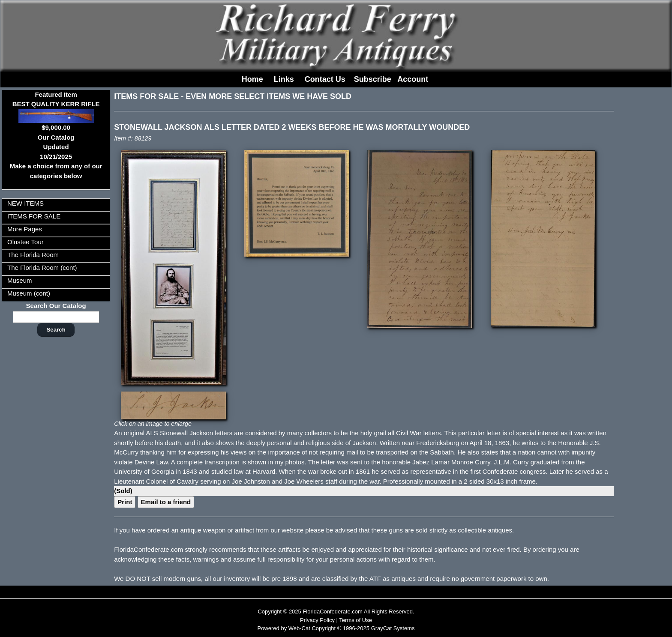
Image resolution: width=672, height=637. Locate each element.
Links (284, 79)
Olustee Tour (25, 242)
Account (413, 79)
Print (125, 502)
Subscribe (373, 79)
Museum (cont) (29, 293)
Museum (20, 280)
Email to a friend (166, 502)
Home (252, 79)
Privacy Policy (317, 620)
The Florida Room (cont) (42, 268)
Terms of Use (355, 620)
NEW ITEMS (25, 203)
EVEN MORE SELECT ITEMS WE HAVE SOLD (268, 96)
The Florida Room (33, 255)
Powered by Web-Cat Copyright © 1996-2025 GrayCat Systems (336, 628)
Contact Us (325, 79)
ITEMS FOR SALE (34, 216)
